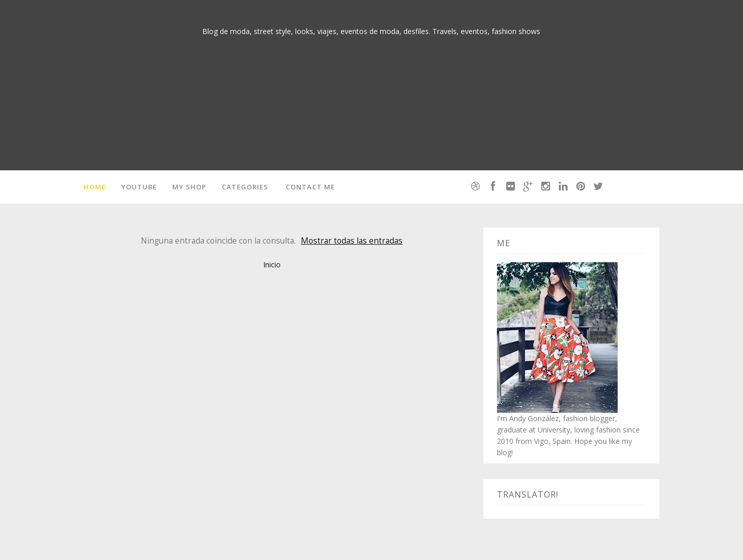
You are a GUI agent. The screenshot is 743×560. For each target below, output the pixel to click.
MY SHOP (189, 187)
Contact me (310, 187)
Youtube (139, 187)
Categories (245, 187)
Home (95, 187)
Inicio (272, 265)
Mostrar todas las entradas (352, 241)
